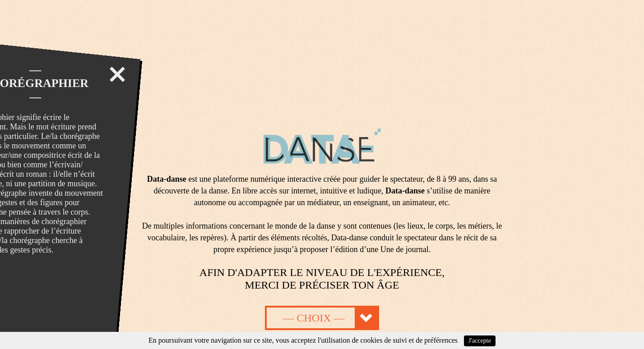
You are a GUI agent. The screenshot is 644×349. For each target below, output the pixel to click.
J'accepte (480, 341)
